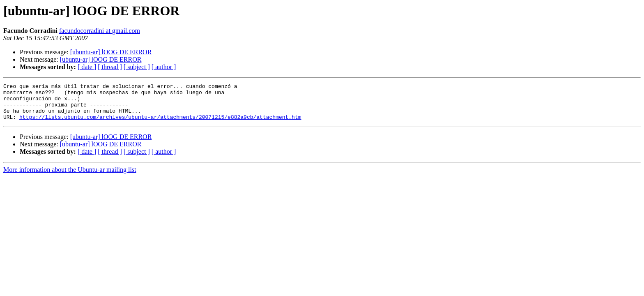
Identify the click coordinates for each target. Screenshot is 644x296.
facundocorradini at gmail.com (100, 31)
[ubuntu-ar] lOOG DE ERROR (111, 52)
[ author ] (164, 67)
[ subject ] (137, 67)
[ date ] (87, 67)
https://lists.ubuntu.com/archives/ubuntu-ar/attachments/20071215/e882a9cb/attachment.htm (160, 124)
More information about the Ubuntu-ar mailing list (70, 177)
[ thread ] (110, 67)
